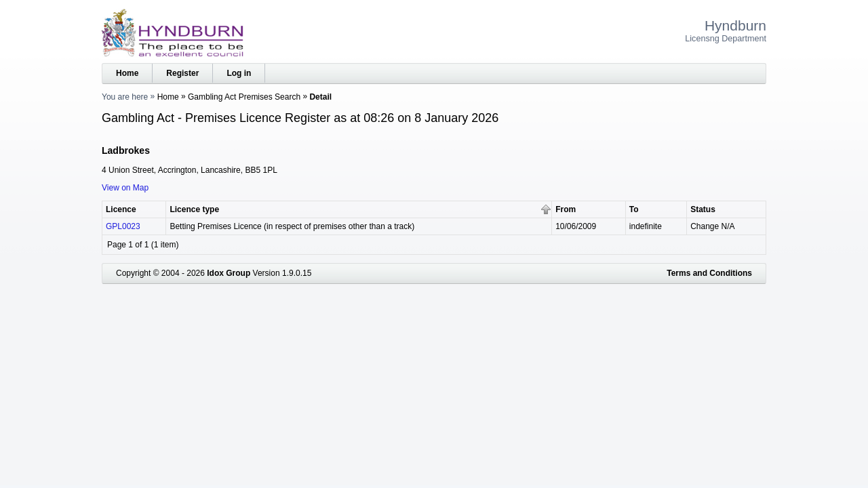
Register (182, 73)
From (566, 209)
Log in (239, 73)
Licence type (194, 209)
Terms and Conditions (709, 273)
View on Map (125, 188)
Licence (121, 209)
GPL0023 (123, 226)
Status (703, 209)
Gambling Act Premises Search (244, 97)
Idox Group (229, 273)
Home (127, 73)
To (634, 209)
